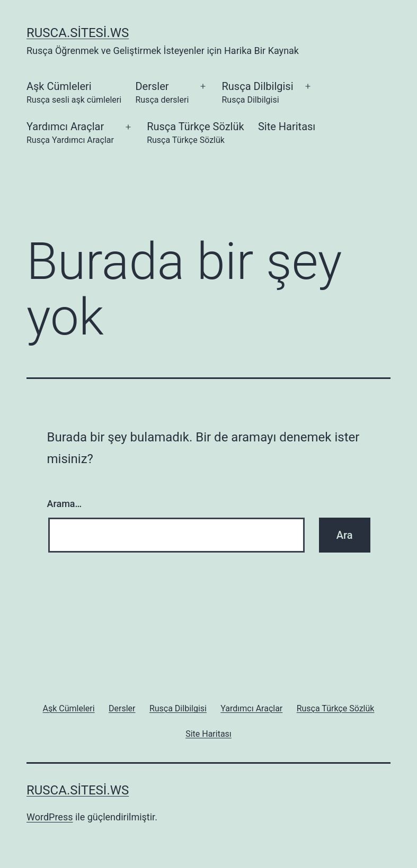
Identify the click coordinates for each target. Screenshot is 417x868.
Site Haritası (287, 126)
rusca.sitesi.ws (78, 33)
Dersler (162, 93)
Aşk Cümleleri (74, 93)
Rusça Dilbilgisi (257, 93)
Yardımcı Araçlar (70, 134)
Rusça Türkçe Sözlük (195, 134)
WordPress (50, 817)
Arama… (65, 504)
